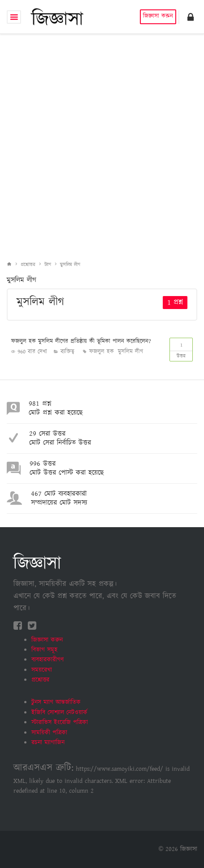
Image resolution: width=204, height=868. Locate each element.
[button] (191, 17)
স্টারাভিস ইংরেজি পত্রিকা (60, 722)
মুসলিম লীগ (70, 265)
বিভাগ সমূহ (44, 650)
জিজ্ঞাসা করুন (158, 16)
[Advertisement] (102, 140)
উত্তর (181, 349)
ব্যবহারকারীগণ (48, 660)
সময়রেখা (42, 670)
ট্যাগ (48, 265)
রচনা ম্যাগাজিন (48, 743)
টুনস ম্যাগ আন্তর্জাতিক (56, 702)
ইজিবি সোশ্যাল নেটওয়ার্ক (59, 713)
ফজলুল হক (102, 352)
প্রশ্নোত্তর (28, 265)
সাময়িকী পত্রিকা (49, 733)
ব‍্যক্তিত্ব (67, 352)
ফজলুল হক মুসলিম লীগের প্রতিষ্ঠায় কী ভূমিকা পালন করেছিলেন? (81, 342)
